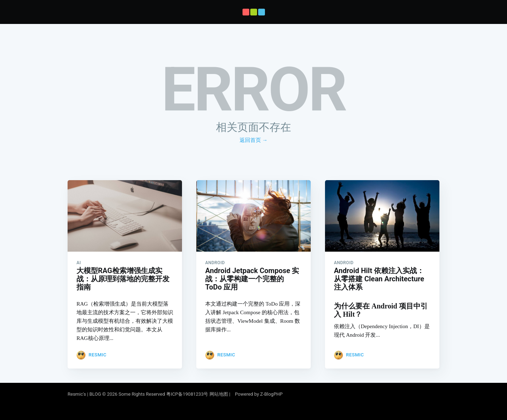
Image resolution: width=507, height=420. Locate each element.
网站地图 (219, 394)
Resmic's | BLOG (85, 394)
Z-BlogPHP (272, 394)
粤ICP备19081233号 (187, 394)
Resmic (98, 355)
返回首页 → (254, 140)
